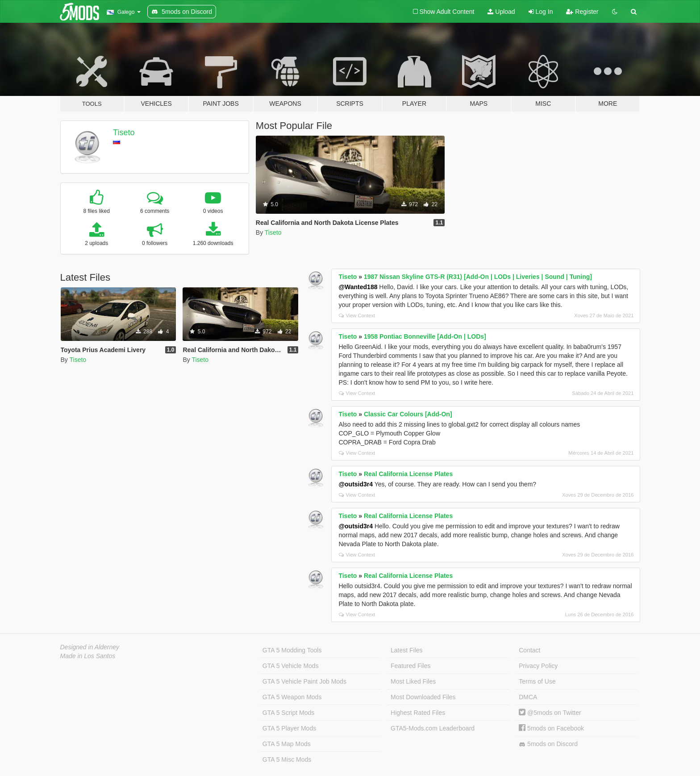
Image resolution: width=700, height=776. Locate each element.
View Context (357, 315)
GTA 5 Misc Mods (287, 759)
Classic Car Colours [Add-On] (408, 414)
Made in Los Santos (88, 656)
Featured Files (410, 666)
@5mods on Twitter (550, 713)
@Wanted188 (358, 287)
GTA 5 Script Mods (288, 713)
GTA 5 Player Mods (289, 728)
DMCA (528, 697)
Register (582, 12)
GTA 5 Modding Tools (292, 650)
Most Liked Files (413, 681)
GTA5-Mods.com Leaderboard (433, 728)
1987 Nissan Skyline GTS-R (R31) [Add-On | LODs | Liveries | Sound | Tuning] (478, 277)
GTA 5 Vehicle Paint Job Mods (304, 681)
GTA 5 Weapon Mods (292, 697)
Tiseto (124, 133)
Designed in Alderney (90, 647)
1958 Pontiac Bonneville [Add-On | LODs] (425, 336)
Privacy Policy (538, 666)
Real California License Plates (408, 474)
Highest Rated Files (418, 713)
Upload (501, 12)
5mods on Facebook (551, 728)
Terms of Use (537, 681)
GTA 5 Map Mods (287, 744)
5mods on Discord (548, 744)
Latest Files (407, 650)
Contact (529, 650)
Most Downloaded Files (423, 697)
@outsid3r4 (356, 484)
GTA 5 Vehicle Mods (291, 666)
